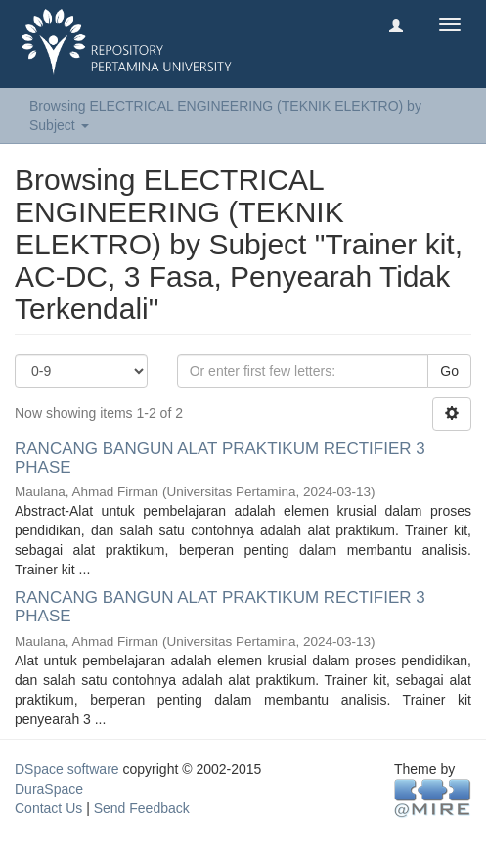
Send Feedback (142, 808)
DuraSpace (49, 789)
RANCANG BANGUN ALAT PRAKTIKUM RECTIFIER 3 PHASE (220, 458)
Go (449, 371)
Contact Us (48, 808)
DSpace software (67, 769)
